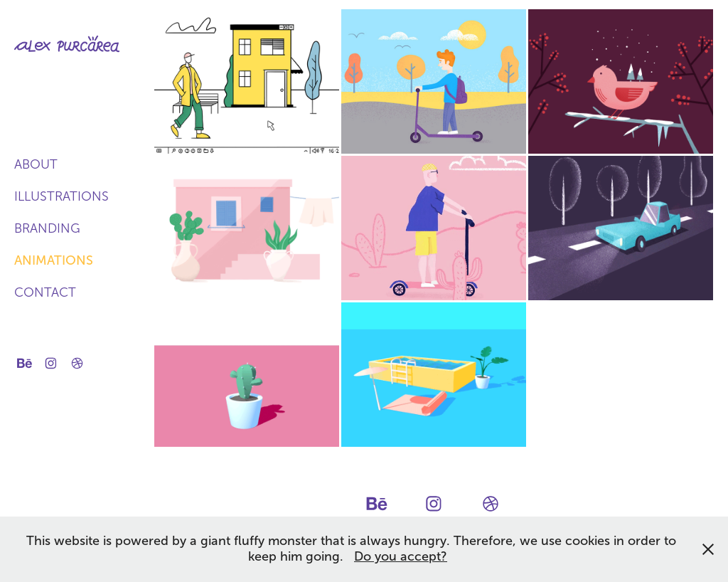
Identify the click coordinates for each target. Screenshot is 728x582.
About (36, 164)
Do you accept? (401, 556)
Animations (54, 260)
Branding (47, 228)
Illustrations (61, 196)
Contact (45, 292)
